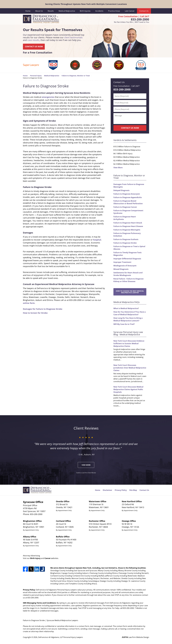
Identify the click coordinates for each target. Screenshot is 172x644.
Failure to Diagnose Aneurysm (127, 194)
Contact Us (144, 11)
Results (51, 11)
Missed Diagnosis (121, 269)
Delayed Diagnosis (121, 190)
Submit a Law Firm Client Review (86, 473)
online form (29, 303)
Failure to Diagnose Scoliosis (126, 239)
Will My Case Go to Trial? (124, 324)
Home (28, 11)
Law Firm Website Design (135, 637)
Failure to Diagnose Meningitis (127, 230)
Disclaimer (107, 490)
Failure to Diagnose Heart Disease (128, 226)
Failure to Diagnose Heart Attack (128, 223)
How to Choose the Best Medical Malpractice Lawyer (130, 292)
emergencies (48, 97)
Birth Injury (35, 558)
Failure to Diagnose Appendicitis (128, 197)
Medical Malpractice (67, 11)
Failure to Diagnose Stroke (125, 243)
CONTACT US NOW (34, 47)
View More (118, 168)
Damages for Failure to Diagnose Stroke (43, 309)
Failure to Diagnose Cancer (125, 207)
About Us (39, 11)
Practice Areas (114, 11)
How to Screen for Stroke (35, 313)
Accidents (99, 11)
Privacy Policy (121, 490)
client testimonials (73, 38)
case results (33, 40)
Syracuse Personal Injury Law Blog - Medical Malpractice (128, 333)
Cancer (48, 558)
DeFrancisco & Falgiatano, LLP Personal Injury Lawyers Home (41, 19)
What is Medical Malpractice (126, 308)
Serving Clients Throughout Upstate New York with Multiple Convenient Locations (86, 4)
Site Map (133, 490)
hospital (97, 240)
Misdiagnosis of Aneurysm (125, 266)
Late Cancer (130, 11)
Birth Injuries (85, 11)
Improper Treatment (122, 262)
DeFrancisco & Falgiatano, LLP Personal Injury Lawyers (61, 637)
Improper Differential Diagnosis (127, 259)
